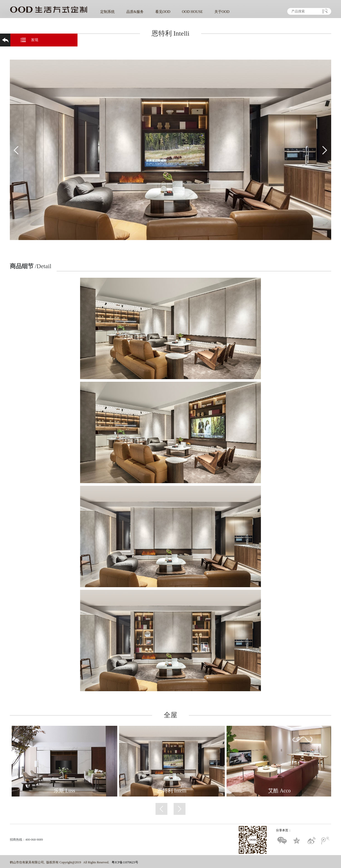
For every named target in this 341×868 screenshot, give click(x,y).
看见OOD (163, 12)
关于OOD (222, 12)
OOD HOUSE (192, 12)
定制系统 (107, 12)
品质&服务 (135, 12)
